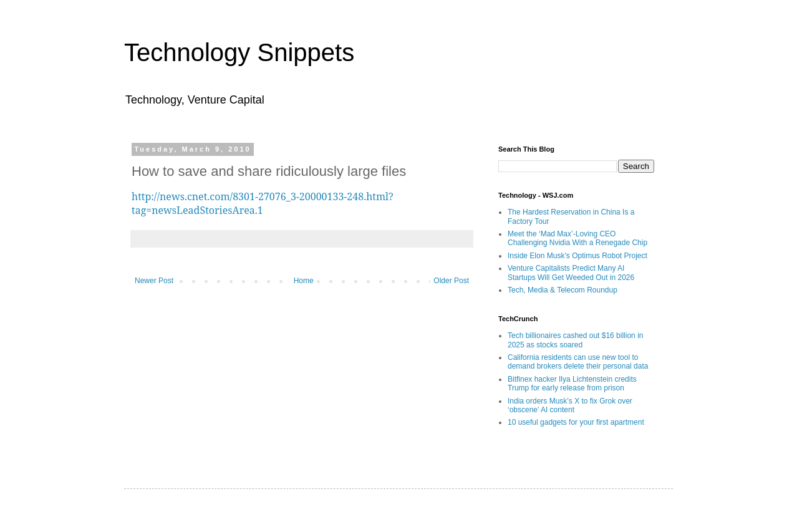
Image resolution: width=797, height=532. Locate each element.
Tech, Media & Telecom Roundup (563, 290)
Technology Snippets (239, 52)
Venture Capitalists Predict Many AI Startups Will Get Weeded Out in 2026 (571, 273)
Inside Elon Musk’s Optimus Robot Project (577, 256)
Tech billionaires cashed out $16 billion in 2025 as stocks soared (575, 340)
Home (304, 281)
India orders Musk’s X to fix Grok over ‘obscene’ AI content (570, 405)
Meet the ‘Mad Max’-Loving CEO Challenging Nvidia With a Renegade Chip (577, 238)
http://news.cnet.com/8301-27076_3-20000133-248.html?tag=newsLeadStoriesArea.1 (263, 203)
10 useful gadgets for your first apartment (576, 422)
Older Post (451, 281)
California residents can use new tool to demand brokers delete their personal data (578, 362)
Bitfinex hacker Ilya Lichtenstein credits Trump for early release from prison (572, 384)
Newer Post (154, 281)
